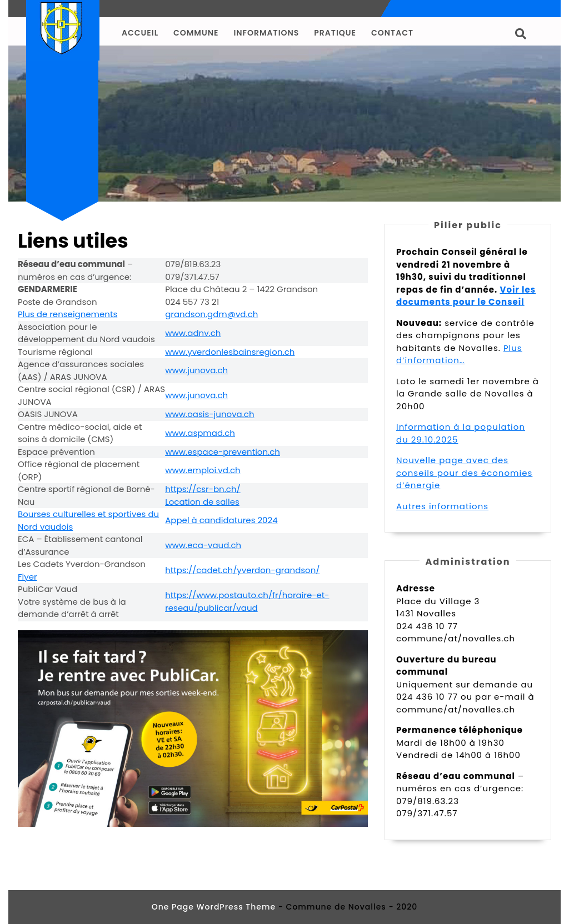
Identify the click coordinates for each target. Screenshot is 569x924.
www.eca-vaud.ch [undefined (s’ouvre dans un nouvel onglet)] (203, 545)
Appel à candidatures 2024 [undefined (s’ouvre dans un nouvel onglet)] (221, 520)
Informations (266, 33)
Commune (196, 33)
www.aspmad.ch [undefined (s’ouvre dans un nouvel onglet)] (200, 433)
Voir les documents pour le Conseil (466, 296)
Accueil (140, 33)
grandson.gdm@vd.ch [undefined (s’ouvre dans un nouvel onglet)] (211, 314)
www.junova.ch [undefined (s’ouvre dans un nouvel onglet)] (196, 370)
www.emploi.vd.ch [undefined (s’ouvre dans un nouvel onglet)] (203, 470)
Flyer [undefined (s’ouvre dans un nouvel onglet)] (28, 577)
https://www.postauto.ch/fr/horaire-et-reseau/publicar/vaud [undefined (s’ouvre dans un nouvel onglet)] (247, 601)
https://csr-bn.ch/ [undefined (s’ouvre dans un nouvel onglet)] (203, 489)
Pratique (335, 33)
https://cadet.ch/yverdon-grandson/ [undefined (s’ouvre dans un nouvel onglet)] (242, 570)
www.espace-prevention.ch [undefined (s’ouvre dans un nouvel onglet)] (223, 452)
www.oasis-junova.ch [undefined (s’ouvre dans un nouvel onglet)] (209, 414)
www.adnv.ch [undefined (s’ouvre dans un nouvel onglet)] (193, 333)
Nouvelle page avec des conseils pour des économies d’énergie (464, 473)
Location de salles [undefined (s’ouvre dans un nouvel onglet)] (202, 502)
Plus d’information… (459, 354)
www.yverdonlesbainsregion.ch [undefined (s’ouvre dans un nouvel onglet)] (230, 352)
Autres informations (442, 506)
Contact (392, 33)
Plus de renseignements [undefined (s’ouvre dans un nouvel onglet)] (68, 314)
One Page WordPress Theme (214, 907)
